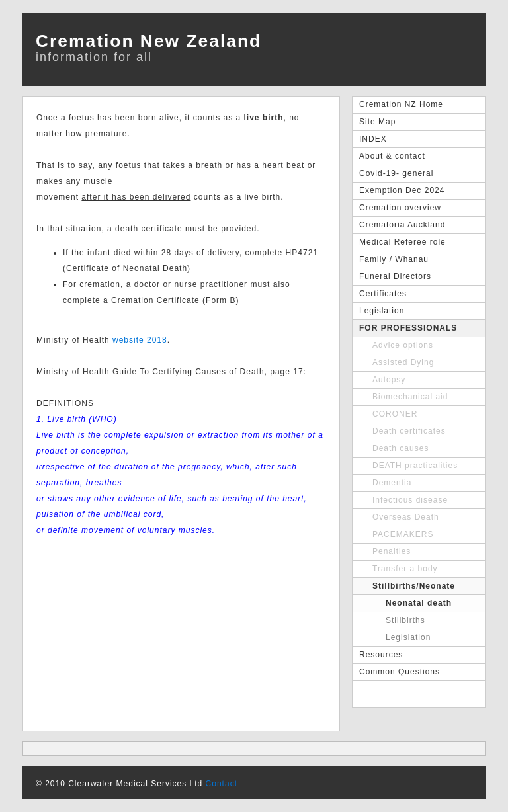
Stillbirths (405, 620)
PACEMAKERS (403, 534)
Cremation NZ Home (401, 104)
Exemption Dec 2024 (402, 190)
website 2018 (140, 340)
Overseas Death (406, 517)
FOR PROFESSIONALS (408, 328)
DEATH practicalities (415, 466)
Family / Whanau (394, 259)
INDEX (373, 139)
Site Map (377, 122)
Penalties (392, 551)
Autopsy (389, 380)
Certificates (383, 294)
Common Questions (400, 672)
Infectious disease (410, 500)
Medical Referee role (402, 242)
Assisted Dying (403, 362)
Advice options (403, 345)
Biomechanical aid (410, 397)
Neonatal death (419, 603)
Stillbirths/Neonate (414, 586)
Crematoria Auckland (402, 225)
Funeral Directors (395, 276)
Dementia (392, 483)
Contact (222, 784)
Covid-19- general (396, 173)
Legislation (382, 311)
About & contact (392, 156)
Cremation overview (400, 208)
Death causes (401, 448)
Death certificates (409, 431)
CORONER (395, 414)
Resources (381, 655)
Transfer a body (405, 569)
